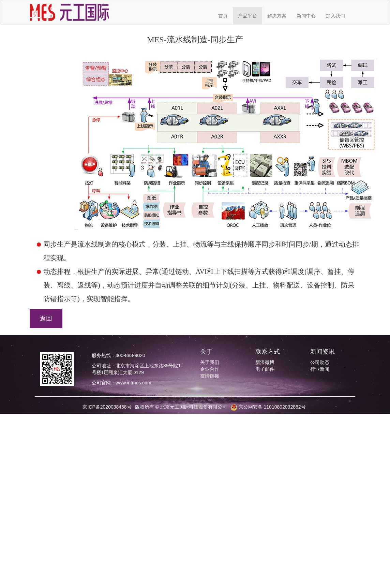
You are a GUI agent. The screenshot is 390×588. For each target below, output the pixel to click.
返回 (46, 319)
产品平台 (247, 16)
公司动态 (320, 362)
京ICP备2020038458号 (107, 407)
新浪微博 (265, 362)
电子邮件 (265, 369)
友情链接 (210, 376)
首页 (223, 16)
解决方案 (277, 16)
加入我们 (335, 16)
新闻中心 (306, 16)
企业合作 (210, 369)
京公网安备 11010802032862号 (268, 407)
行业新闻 (320, 369)
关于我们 (210, 362)
